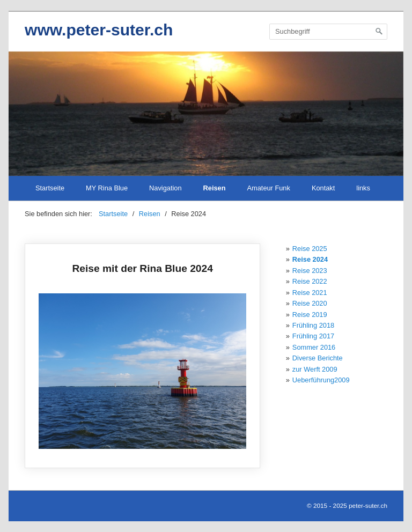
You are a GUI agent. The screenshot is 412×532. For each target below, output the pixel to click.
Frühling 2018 (313, 325)
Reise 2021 (310, 293)
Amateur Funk (269, 188)
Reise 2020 (310, 303)
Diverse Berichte (318, 358)
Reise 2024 (310, 259)
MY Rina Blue (107, 188)
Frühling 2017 (313, 336)
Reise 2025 (310, 249)
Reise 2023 (310, 271)
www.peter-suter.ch (99, 30)
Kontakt (323, 188)
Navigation (165, 188)
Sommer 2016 (314, 347)
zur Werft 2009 (315, 369)
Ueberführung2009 (321, 380)
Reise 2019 (310, 315)
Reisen (215, 188)
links (363, 188)
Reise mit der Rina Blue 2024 (142, 356)
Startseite (50, 188)
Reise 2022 (310, 281)
